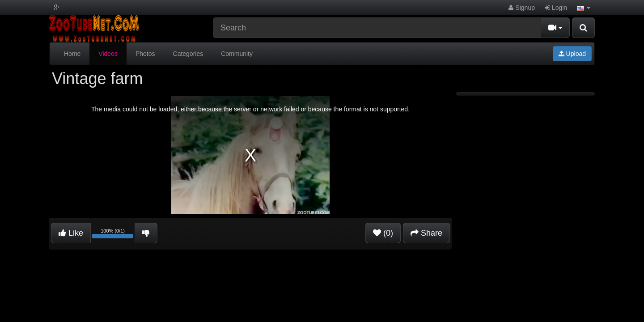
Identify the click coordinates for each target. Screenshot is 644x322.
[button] (584, 8)
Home (72, 54)
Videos (108, 54)
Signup (521, 8)
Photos (145, 54)
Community (237, 54)
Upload (572, 54)
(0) (383, 233)
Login (556, 8)
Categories (188, 54)
